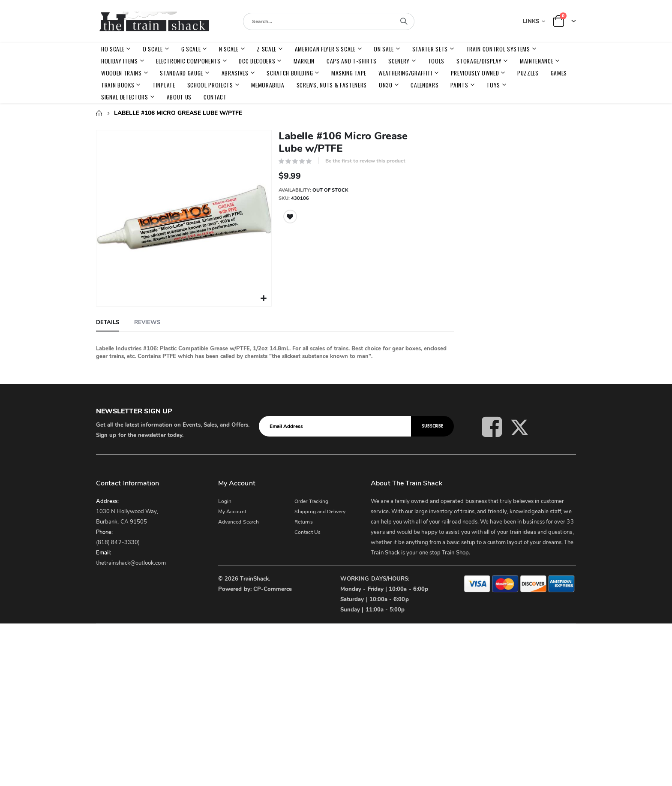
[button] (263, 297)
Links (531, 21)
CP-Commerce (273, 588)
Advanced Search (238, 521)
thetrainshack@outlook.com (131, 562)
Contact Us (307, 531)
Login (225, 500)
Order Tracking (311, 500)
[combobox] (329, 21)
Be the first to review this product (365, 161)
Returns (303, 521)
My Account (232, 510)
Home (99, 113)
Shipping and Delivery (320, 510)
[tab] (108, 322)
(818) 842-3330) (118, 541)
